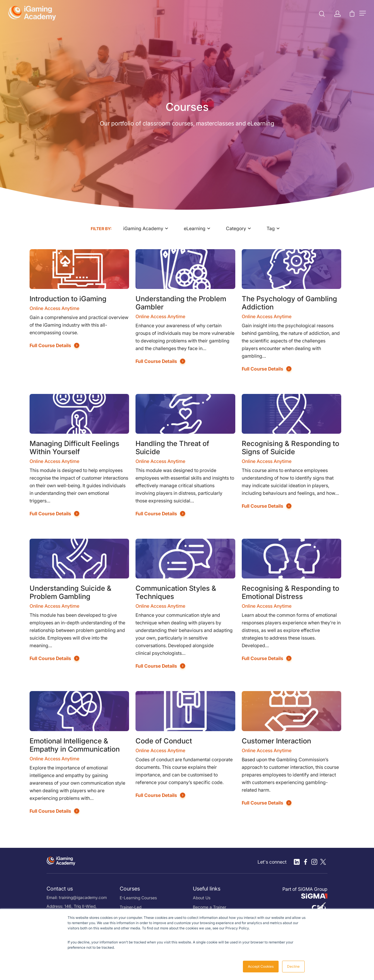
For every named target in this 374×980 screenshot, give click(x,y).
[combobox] (148, 228)
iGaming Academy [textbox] (143, 228)
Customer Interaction (276, 741)
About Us (202, 898)
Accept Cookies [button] (261, 966)
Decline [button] (293, 966)
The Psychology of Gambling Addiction (289, 303)
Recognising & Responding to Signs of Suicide (290, 448)
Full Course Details (50, 345)
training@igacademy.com (83, 897)
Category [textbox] (236, 228)
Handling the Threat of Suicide (172, 448)
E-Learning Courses (138, 898)
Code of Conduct (164, 741)
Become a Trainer (210, 907)
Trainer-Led (131, 907)
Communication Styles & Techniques (176, 592)
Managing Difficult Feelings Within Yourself (74, 448)
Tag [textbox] (271, 228)
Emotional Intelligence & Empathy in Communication (75, 745)
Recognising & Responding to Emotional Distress (290, 592)
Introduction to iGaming (68, 299)
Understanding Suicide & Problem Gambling (71, 592)
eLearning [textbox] (195, 228)
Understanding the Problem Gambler (181, 303)
